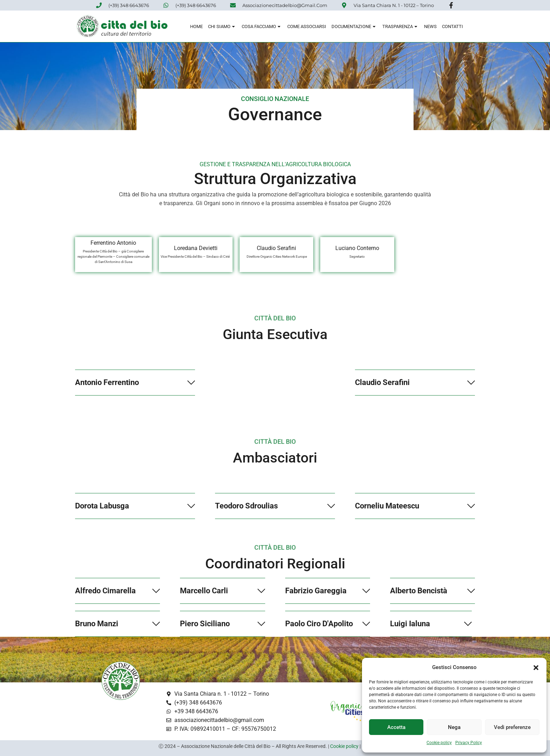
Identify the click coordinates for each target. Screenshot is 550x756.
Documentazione (354, 28)
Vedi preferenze (512, 727)
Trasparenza (401, 28)
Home (196, 28)
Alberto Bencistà (419, 591)
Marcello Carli (204, 591)
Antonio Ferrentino (107, 382)
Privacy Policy (469, 743)
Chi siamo (222, 28)
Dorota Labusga (102, 506)
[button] (536, 668)
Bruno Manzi (97, 624)
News (430, 28)
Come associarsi (307, 28)
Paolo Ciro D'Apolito (319, 624)
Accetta (396, 727)
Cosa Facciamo (262, 28)
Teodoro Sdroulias (246, 506)
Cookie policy (439, 743)
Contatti (452, 28)
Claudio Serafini (382, 382)
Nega (454, 727)
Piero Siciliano (205, 624)
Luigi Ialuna (410, 624)
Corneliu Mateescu (387, 506)
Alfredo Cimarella (105, 591)
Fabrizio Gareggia (316, 591)
